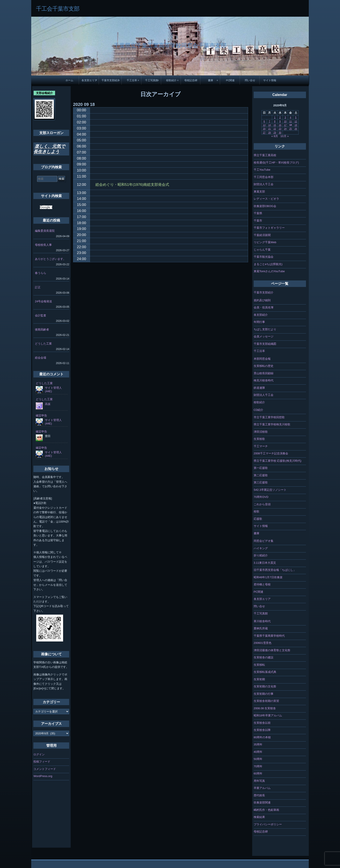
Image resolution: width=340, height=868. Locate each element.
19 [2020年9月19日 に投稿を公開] (296, 125)
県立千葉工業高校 (265, 155)
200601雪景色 (263, 643)
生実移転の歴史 (264, 366)
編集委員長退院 (45, 231)
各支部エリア (89, 80)
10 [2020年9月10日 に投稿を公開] (285, 121)
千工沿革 (132, 80)
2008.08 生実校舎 (265, 708)
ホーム (69, 80)
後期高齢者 (42, 330)
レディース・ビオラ (266, 199)
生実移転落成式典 (265, 672)
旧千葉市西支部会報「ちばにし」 (275, 570)
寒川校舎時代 (262, 621)
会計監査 (41, 315)
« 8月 (275, 136)
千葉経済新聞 (262, 235)
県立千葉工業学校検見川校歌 (272, 424)
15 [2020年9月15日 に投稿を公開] (275, 125)
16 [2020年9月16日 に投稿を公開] (280, 125)
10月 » (284, 136)
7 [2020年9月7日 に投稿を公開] (270, 121)
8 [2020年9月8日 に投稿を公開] (275, 121)
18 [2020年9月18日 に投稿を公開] (291, 125)
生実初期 (259, 679)
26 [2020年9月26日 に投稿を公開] (296, 129)
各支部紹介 (261, 315)
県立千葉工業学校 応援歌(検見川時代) (278, 461)
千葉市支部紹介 (111, 80)
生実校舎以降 (262, 730)
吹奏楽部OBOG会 (265, 206)
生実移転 (259, 665)
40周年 (258, 752)
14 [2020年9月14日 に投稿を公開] (270, 125)
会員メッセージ (264, 336)
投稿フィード (42, 762)
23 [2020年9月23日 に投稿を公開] (280, 129)
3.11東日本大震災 (265, 563)
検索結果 (259, 817)
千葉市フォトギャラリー (269, 228)
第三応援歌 (261, 482)
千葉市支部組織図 (265, 344)
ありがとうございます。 (50, 259)
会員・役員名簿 (264, 307)
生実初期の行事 (264, 694)
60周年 (258, 773)
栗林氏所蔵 (261, 628)
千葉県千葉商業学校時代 (269, 636)
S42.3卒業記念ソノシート (270, 490)
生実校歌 (259, 439)
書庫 (211, 80)
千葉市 (258, 221)
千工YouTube (262, 170)
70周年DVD (261, 497)
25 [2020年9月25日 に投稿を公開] (291, 129)
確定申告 (41, 415)
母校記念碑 (191, 80)
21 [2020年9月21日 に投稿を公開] (270, 129)
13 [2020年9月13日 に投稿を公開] (264, 125)
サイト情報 (270, 80)
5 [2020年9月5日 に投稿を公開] (296, 117)
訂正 (38, 287)
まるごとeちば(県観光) (268, 264)
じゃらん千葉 (262, 250)
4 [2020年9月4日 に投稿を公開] (291, 117)
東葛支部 (259, 192)
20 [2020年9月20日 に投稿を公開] (264, 129)
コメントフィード (45, 769)
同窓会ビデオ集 (264, 541)
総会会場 (41, 358)
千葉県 (258, 213)
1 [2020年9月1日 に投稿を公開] (275, 117)
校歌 (257, 511)
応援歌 (258, 519)
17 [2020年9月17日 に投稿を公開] (285, 125)
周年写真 (259, 781)
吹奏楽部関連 (262, 802)
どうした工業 (43, 344)
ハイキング (261, 548)
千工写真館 (152, 80)
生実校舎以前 (262, 723)
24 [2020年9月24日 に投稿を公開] (285, 129)
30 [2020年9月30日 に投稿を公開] (280, 133)
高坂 (48, 404)
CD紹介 (259, 410)
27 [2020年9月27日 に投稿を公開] (264, 133)
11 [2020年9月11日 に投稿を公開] (291, 121)
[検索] (46, 207)
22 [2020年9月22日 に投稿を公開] (275, 129)
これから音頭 (262, 504)
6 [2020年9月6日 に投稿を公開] (264, 121)
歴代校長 (259, 795)
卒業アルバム (262, 788)
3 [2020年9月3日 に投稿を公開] (285, 117)
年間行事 (259, 322)
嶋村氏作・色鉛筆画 (266, 810)
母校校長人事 (43, 245)
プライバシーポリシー (268, 824)
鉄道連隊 (259, 388)
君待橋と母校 (262, 584)
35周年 (258, 744)
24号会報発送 (43, 301)
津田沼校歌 (261, 432)
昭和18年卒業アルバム (268, 715)
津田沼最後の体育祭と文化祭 (272, 650)
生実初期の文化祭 (265, 686)
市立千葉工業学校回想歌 (269, 417)
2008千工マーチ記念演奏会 (271, 453)
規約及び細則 (262, 300)
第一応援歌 (261, 468)
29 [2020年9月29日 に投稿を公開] (275, 133)
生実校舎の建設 (264, 657)
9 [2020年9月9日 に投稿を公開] (280, 121)
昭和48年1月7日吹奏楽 (268, 577)
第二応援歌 (261, 475)
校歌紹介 (171, 80)
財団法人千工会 (264, 184)
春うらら (41, 273)
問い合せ (250, 80)
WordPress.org (43, 776)
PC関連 (230, 80)
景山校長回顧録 (264, 373)
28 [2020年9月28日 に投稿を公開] (270, 133)
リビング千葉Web (265, 242)
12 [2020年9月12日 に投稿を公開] (296, 121)
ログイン (39, 754)
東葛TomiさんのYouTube (269, 271)
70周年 (258, 766)
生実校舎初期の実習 (266, 701)
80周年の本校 (262, 737)
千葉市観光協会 (264, 257)
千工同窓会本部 (264, 177)
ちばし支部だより (265, 329)
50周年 (258, 759)
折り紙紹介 (261, 555)
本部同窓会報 (262, 359)
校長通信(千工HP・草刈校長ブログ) (276, 163)
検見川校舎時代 (264, 380)
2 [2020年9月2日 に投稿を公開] (280, 117)
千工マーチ (261, 446)
